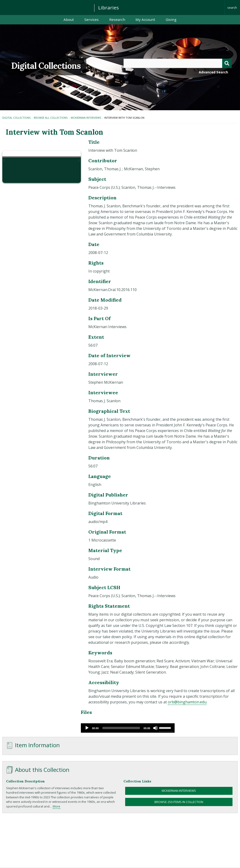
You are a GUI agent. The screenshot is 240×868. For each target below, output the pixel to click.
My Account (145, 19)
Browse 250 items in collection (179, 802)
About (69, 19)
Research (117, 19)
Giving (171, 19)
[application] (128, 728)
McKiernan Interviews (86, 118)
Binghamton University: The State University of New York (45, 7)
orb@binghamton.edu (187, 702)
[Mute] (155, 728)
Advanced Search (213, 72)
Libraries (109, 8)
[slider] (121, 728)
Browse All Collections (51, 118)
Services (92, 19)
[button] (13, 172)
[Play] (87, 728)
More (56, 806)
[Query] (178, 63)
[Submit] (227, 63)
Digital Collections (46, 66)
